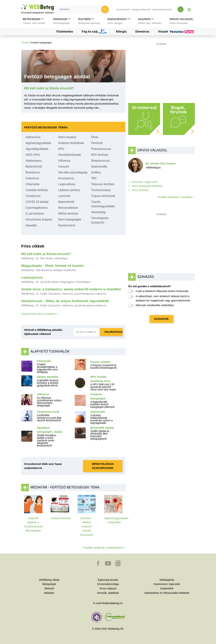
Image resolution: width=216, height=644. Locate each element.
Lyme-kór (64, 196)
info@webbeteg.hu (112, 603)
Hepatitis (31, 225)
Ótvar (95, 137)
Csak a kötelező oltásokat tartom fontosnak (162, 291)
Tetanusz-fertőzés (103, 184)
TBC (94, 178)
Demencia (142, 32)
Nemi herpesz (67, 137)
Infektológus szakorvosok (103, 466)
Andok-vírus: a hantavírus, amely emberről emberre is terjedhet (71, 289)
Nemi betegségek (70, 219)
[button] (34, 21)
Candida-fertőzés (37, 190)
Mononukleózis (68, 208)
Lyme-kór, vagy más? (145, 182)
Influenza (64, 161)
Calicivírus (32, 178)
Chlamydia (33, 184)
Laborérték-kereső (162, 9)
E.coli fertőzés (35, 214)
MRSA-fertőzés (68, 214)
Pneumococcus (101, 149)
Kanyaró (64, 167)
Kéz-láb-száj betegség (73, 172)
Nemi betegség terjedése (147, 186)
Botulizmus (33, 172)
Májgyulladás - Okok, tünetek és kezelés (53, 266)
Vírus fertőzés (140, 190)
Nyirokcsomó (67, 225)
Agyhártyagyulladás (38, 143)
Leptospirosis (32, 277)
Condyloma (33, 196)
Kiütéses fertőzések (71, 143)
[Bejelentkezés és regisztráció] (181, 9)
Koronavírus (66, 178)
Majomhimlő (66, 202)
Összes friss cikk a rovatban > (40, 314)
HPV (61, 149)
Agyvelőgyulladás (37, 149)
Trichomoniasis (101, 190)
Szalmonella (99, 167)
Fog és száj (94, 32)
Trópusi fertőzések (103, 196)
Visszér (176, 32)
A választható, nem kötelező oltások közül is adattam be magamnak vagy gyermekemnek (163, 298)
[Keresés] (81, 9)
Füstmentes (65, 32)
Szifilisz (96, 172)
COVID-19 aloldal (37, 202)
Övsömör (97, 143)
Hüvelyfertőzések (70, 155)
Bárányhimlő (34, 167)
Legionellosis (67, 184)
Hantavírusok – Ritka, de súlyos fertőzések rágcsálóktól (65, 301)
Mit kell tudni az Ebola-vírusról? (46, 254)
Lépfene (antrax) (69, 190)
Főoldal (25, 43)
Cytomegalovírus (37, 208)
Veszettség (98, 212)
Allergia (121, 32)
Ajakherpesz (34, 161)
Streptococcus (100, 161)
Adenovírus (33, 137)
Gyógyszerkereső (141, 9)
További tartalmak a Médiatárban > (104, 548)
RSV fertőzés (100, 155)
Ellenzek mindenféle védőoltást (155, 305)
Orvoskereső (123, 9)
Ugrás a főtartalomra (21, 5)
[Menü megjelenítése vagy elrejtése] (189, 9)
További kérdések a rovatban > (176, 197)
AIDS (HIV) (33, 155)
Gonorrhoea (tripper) (39, 219)
